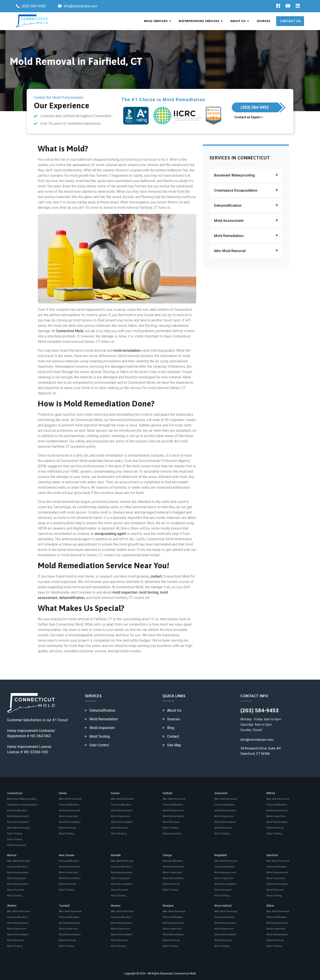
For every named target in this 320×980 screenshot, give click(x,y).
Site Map (174, 745)
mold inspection (125, 592)
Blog (171, 728)
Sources (264, 21)
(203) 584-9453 (31, 6)
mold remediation (127, 350)
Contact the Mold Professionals (59, 97)
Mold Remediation (229, 236)
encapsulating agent (110, 534)
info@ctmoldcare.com (78, 6)
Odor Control (99, 745)
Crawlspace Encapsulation (236, 190)
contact (156, 576)
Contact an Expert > (249, 117)
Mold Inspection (102, 728)
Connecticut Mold (70, 331)
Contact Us (290, 21)
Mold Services (158, 21)
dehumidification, (72, 598)
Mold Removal (67, 828)
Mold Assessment (229, 221)
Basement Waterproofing (234, 175)
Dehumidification (228, 206)
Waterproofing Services (201, 21)
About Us (240, 21)
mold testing (149, 592)
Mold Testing (100, 736)
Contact (173, 736)
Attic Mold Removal (230, 251)
